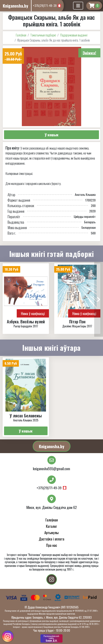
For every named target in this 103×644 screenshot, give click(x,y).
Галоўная (21, 35)
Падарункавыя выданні (74, 35)
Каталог (52, 526)
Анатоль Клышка (85, 194)
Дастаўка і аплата (52, 539)
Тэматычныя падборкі (43, 35)
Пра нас (52, 545)
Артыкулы (52, 532)
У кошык (52, 135)
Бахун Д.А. (52, 638)
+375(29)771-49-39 (45, 6)
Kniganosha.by (52, 446)
